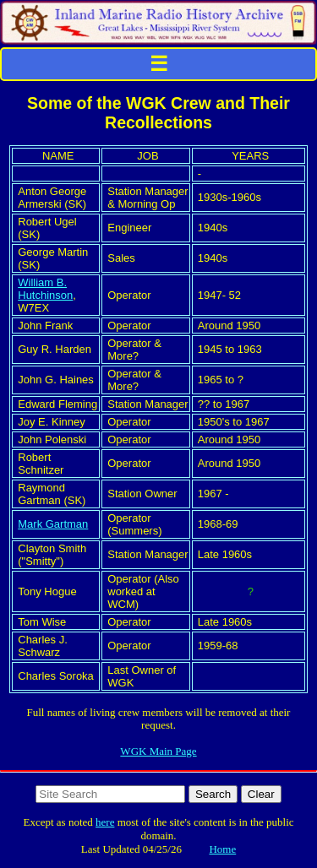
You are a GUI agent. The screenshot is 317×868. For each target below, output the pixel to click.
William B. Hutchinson (45, 289)
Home (222, 849)
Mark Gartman (53, 524)
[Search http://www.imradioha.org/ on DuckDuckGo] (110, 794)
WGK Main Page (158, 751)
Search (213, 794)
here (105, 822)
